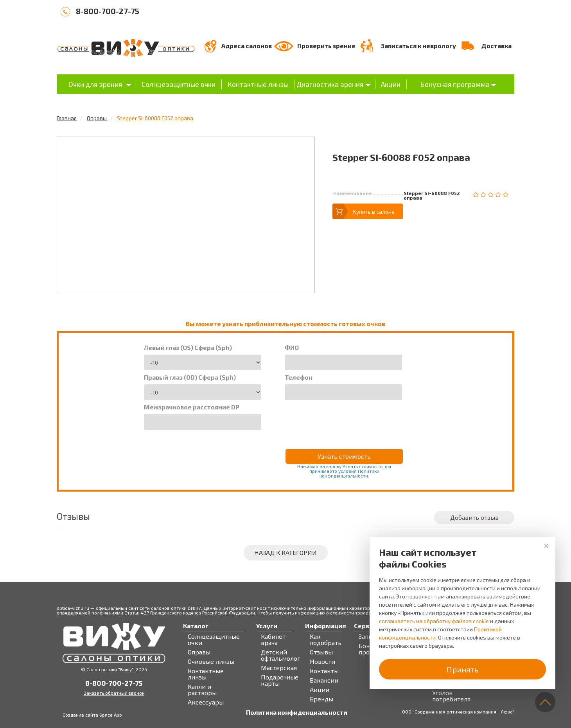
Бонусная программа (455, 84)
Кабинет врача (273, 640)
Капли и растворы (202, 690)
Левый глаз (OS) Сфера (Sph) (188, 348)
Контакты (324, 671)
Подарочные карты (280, 680)
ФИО (292, 348)
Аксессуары (206, 702)
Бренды (321, 699)
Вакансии (324, 680)
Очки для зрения (95, 84)
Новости (322, 661)
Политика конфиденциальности (297, 712)
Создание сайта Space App (92, 715)
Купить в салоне (374, 212)
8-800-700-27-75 (108, 11)
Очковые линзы (211, 661)
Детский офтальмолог (281, 655)
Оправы (97, 118)
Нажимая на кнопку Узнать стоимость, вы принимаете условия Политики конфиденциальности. (344, 471)
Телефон (299, 377)
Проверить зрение (326, 46)
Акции (391, 84)
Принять (463, 669)
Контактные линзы (258, 84)
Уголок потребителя (451, 696)
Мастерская (279, 668)
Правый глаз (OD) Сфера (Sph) (190, 377)
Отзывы (321, 652)
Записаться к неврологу (418, 46)
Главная (67, 118)
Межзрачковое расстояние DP (192, 407)
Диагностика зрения (330, 84)
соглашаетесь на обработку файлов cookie (434, 621)
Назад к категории (285, 552)
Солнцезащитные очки (179, 84)
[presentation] (344, 419)
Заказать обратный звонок (114, 693)
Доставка (496, 46)
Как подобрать (326, 640)
